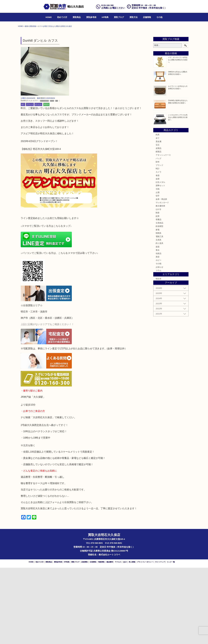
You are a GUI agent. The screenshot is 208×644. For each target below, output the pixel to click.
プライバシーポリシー (145, 638)
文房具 (159, 316)
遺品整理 (110, 638)
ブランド (30, 181)
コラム (159, 347)
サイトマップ (160, 638)
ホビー (159, 336)
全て (23, 181)
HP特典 (105, 17)
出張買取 (93, 638)
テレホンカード (162, 279)
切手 (158, 272)
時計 (158, 245)
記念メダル (160, 258)
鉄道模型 (159, 302)
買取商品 (77, 17)
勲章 (158, 289)
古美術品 (159, 299)
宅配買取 (101, 638)
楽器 (158, 323)
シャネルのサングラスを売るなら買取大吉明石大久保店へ (178, 194)
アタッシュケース (163, 231)
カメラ (159, 248)
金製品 (159, 224)
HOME (49, 17)
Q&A (125, 638)
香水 (158, 326)
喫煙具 (159, 309)
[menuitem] (49, 17)
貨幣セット (160, 262)
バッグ (159, 235)
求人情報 (132, 638)
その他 (159, 17)
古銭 (158, 265)
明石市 (46, 181)
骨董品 (159, 296)
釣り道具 (159, 319)
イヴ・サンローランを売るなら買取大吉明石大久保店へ (178, 136)
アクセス (118, 638)
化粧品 (159, 330)
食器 (158, 252)
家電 (158, 306)
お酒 (158, 269)
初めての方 (62, 17)
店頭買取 (84, 638)
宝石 (158, 221)
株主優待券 (160, 282)
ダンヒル (38, 181)
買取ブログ (119, 17)
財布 (158, 238)
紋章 (158, 292)
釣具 (158, 211)
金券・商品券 (161, 275)
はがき (159, 285)
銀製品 (159, 228)
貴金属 (159, 218)
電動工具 (159, 313)
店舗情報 (147, 17)
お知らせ (159, 343)
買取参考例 (91, 17)
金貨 (158, 255)
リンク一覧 (171, 638)
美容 (158, 333)
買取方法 (134, 17)
